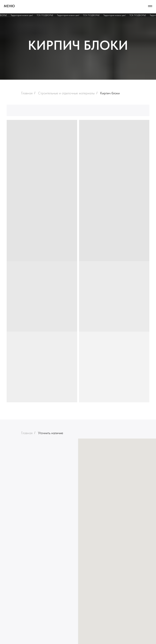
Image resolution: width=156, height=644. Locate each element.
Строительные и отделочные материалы (66, 93)
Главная (27, 93)
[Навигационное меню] (150, 6)
